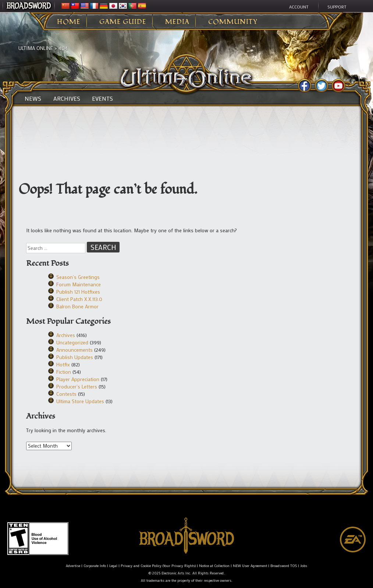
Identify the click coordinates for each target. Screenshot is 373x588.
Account (299, 7)
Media (177, 22)
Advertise (73, 566)
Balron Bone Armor (77, 306)
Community (233, 22)
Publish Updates (75, 357)
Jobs (304, 566)
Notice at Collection (214, 566)
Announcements (74, 350)
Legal (113, 566)
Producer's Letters (77, 386)
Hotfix (63, 364)
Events (102, 98)
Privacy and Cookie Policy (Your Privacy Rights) (158, 566)
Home (69, 22)
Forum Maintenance (79, 284)
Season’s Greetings (78, 277)
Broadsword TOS (284, 566)
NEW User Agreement (250, 566)
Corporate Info (95, 566)
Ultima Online (36, 48)
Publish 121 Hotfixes (78, 292)
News (33, 98)
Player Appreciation (78, 379)
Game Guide (123, 22)
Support (337, 7)
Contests (66, 394)
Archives (67, 98)
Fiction (64, 372)
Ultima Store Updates (80, 401)
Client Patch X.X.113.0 (79, 299)
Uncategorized (72, 342)
